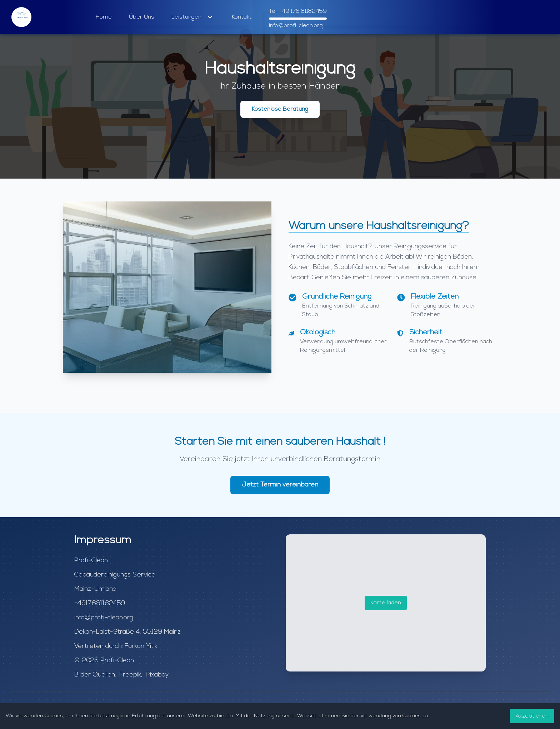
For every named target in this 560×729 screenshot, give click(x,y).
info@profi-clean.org (296, 26)
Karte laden (386, 603)
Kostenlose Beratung (280, 109)
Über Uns (142, 17)
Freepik (130, 675)
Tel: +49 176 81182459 (298, 11)
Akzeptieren (532, 716)
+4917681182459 (100, 603)
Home (104, 17)
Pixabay (157, 675)
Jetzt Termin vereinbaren (280, 485)
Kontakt (242, 17)
